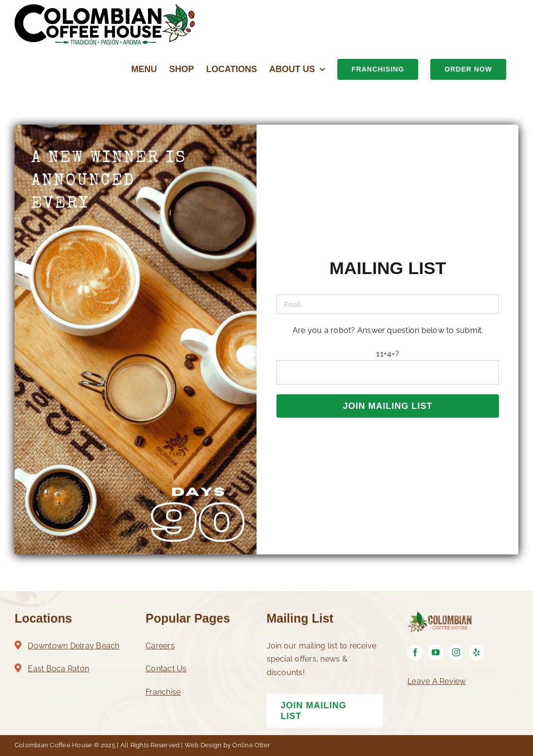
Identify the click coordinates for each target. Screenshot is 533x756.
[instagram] (456, 652)
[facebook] (415, 652)
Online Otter (251, 745)
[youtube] (436, 652)
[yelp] (477, 652)
